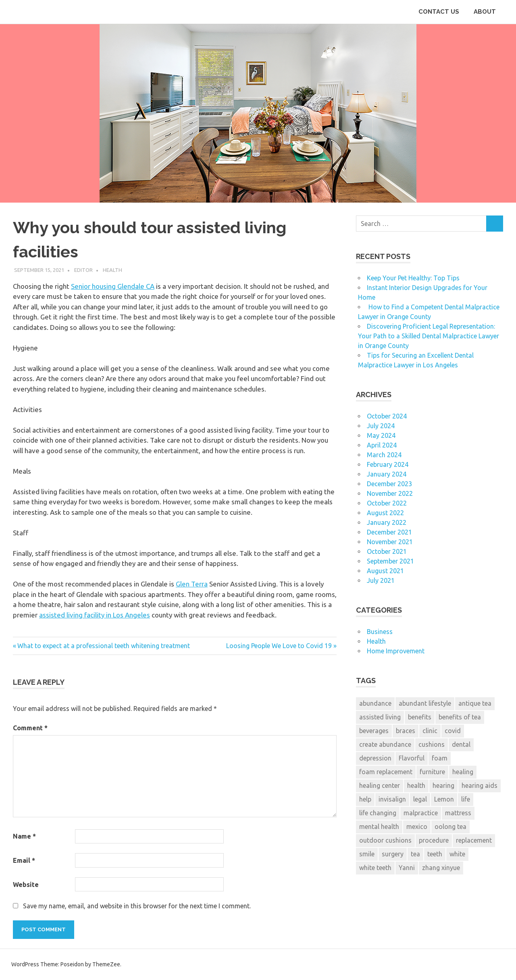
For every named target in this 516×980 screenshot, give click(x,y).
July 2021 (381, 580)
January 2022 (387, 522)
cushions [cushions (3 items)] (432, 744)
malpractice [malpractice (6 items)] (421, 813)
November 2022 (390, 493)
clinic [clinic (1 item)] (430, 731)
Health (112, 270)
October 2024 (387, 416)
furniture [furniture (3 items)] (432, 772)
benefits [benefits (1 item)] (420, 717)
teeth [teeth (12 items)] (435, 854)
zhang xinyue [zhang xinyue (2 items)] (441, 868)
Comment (30, 728)
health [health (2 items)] (416, 785)
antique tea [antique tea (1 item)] (475, 703)
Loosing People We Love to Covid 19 (279, 646)
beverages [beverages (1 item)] (374, 731)
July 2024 (381, 426)
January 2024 (387, 474)
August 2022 (385, 513)
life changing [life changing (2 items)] (378, 813)
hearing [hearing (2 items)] (443, 785)
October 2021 (387, 551)
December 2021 (389, 532)
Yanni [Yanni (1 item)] (407, 868)
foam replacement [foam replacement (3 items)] (386, 772)
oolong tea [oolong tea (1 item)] (450, 827)
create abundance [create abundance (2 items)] (385, 744)
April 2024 (382, 445)
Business (380, 632)
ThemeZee (106, 964)
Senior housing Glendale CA (113, 286)
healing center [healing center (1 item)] (380, 785)
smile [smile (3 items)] (367, 854)
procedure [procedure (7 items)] (434, 840)
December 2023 (389, 484)
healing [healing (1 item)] (463, 772)
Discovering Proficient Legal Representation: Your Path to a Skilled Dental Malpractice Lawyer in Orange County (429, 336)
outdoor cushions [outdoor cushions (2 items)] (385, 840)
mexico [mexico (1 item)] (417, 827)
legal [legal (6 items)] (420, 799)
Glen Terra (192, 584)
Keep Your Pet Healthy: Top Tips (413, 278)
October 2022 (387, 503)
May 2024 (381, 435)
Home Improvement (396, 651)
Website (26, 885)
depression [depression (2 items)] (375, 758)
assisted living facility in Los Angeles (95, 615)
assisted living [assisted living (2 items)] (380, 717)
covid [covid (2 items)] (453, 731)
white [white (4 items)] (457, 854)
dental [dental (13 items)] (461, 744)
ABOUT (485, 12)
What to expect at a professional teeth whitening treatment (103, 646)
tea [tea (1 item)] (415, 854)
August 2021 (385, 571)
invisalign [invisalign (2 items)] (392, 799)
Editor (83, 270)
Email (24, 860)
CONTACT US (439, 12)
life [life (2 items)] (466, 799)
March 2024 (384, 455)
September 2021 (390, 561)
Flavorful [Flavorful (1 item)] (412, 758)
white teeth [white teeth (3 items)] (375, 868)
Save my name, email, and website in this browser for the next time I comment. (137, 906)
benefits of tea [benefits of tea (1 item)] (460, 717)
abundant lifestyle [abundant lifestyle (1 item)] (425, 703)
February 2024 (388, 464)
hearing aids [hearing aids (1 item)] (480, 785)
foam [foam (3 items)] (440, 758)
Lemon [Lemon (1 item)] (444, 799)
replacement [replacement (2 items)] (474, 840)
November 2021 (390, 542)
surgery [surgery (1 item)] (393, 854)
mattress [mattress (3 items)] (458, 813)
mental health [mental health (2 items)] (379, 827)
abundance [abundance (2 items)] (375, 703)
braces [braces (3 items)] (406, 731)
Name (24, 836)
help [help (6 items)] (365, 799)
